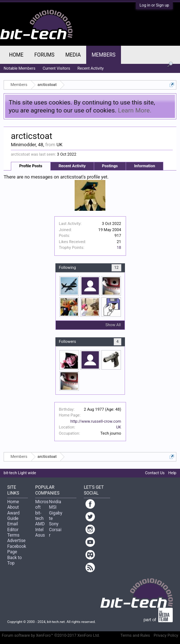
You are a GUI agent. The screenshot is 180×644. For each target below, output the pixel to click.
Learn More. (135, 110)
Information (145, 166)
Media (73, 55)
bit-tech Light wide (20, 473)
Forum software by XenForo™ (51, 635)
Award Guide (13, 516)
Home (16, 55)
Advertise (16, 541)
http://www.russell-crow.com (96, 421)
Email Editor (13, 527)
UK (118, 427)
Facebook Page (17, 549)
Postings (110, 166)
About (13, 507)
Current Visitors (56, 68)
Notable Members (20, 68)
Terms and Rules (135, 635)
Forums (45, 55)
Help (172, 473)
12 (116, 268)
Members (104, 55)
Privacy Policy (166, 635)
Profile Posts (31, 166)
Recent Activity (72, 166)
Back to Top (14, 560)
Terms (13, 535)
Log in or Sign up (154, 5)
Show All (113, 325)
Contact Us (155, 473)
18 (119, 248)
